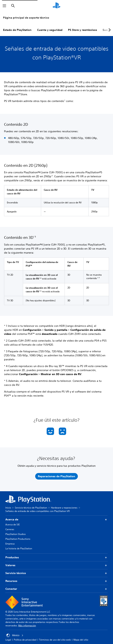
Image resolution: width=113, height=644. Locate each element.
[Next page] (109, 30)
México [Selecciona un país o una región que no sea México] (15, 635)
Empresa (10, 544)
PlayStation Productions (18, 539)
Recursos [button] (56, 581)
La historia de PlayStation (19, 548)
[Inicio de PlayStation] (56, 6)
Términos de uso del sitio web (55, 640)
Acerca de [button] (56, 520)
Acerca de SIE (12, 524)
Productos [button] (56, 557)
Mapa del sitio (81, 640)
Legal (8, 640)
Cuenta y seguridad (50, 30)
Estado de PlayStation (17, 30)
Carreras (10, 529)
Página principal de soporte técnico (26, 18)
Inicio (8, 508)
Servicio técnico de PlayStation (31, 508)
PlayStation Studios (16, 534)
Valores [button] (56, 565)
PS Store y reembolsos (83, 30)
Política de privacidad (25, 640)
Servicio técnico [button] (56, 573)
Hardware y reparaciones (64, 508)
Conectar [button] (56, 589)
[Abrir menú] (4, 6)
